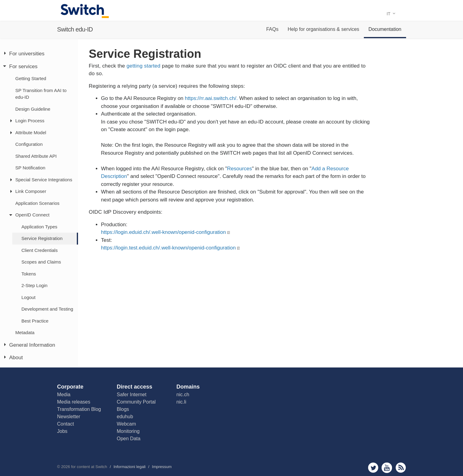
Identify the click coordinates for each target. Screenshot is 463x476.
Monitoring (128, 431)
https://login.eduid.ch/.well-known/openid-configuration (163, 232)
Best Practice (35, 321)
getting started (143, 66)
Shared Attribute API (36, 156)
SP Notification (30, 168)
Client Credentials (39, 250)
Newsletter (69, 417)
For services (23, 66)
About (16, 358)
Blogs (123, 409)
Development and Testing (47, 309)
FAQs (272, 29)
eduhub (125, 417)
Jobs (62, 431)
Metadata (25, 332)
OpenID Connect (32, 215)
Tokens (29, 274)
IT (391, 14)
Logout (28, 297)
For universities (27, 54)
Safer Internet (132, 395)
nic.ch (183, 395)
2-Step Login (34, 285)
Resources (239, 169)
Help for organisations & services (323, 29)
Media (64, 395)
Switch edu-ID (75, 29)
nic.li (181, 402)
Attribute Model (31, 133)
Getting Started (31, 78)
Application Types (39, 227)
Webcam (127, 424)
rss (401, 468)
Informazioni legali (130, 467)
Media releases (74, 402)
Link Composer (31, 191)
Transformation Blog (79, 409)
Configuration (29, 144)
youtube (387, 468)
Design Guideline (33, 109)
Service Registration (42, 238)
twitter (373, 468)
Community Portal (136, 402)
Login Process (30, 121)
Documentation (385, 29)
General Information (32, 345)
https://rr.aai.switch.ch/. (212, 98)
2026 (66, 467)
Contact (66, 424)
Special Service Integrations (44, 180)
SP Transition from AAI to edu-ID (41, 94)
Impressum (162, 467)
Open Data (129, 439)
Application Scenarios (37, 203)
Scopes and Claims (41, 262)
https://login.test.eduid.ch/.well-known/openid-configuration (168, 248)
